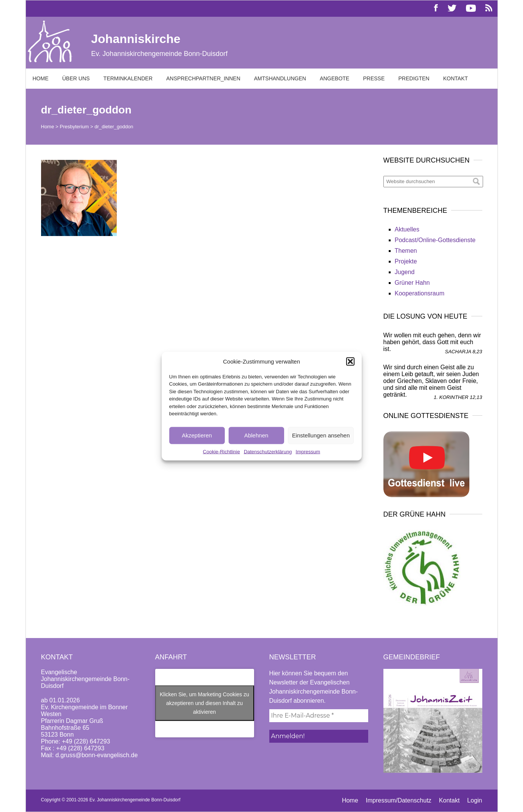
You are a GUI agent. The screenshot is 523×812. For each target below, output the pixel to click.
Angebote (335, 78)
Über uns (76, 78)
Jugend (405, 272)
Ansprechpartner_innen (203, 78)
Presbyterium (74, 127)
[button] (350, 361)
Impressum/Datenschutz (399, 800)
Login (475, 800)
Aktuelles (407, 229)
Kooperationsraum (420, 293)
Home (41, 78)
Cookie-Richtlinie (221, 451)
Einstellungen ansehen (321, 435)
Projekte (406, 261)
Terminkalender (128, 78)
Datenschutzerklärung (268, 451)
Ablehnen (256, 435)
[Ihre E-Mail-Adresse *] (319, 716)
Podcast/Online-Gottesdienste (435, 240)
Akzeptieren (197, 435)
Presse (374, 78)
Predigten (414, 78)
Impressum (308, 451)
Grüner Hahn (413, 283)
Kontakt (455, 78)
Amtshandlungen (280, 78)
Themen (406, 251)
